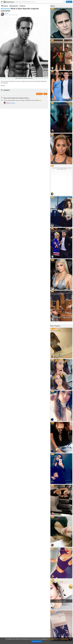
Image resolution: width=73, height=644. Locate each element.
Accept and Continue (36, 641)
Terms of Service (63, 639)
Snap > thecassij (54, 456)
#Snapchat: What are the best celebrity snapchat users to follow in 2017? (62, 169)
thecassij (53, 425)
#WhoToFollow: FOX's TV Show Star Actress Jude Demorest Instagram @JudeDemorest (60, 200)
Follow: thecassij (54, 393)
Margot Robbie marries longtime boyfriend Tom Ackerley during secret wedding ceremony (61, 231)
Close (45, 94)
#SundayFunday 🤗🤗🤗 (56, 330)
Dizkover (9, 2)
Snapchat (5, 6)
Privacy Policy (52, 639)
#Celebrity (22, 6)
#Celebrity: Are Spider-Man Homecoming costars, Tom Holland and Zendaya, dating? (61, 74)
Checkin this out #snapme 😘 (57, 582)
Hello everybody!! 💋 (55, 519)
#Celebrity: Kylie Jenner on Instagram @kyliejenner (61, 262)
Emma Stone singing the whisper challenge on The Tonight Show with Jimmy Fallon (61, 294)
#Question (5, 9)
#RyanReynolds (14, 6)
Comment (39, 94)
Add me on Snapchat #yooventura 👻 (58, 550)
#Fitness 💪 (53, 487)
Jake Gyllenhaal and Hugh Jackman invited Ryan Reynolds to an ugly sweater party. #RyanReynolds (61, 43)
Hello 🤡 (52, 362)
